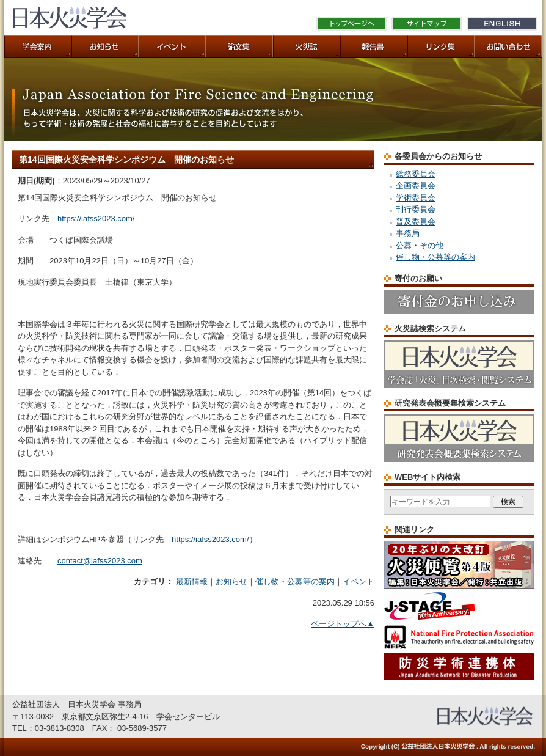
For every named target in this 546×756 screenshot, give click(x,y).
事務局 (408, 233)
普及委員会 (416, 222)
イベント (359, 582)
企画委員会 (416, 185)
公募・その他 (420, 245)
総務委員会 (416, 174)
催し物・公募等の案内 (295, 582)
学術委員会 (416, 198)
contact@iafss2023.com (100, 561)
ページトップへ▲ (343, 624)
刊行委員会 (416, 209)
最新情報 (192, 582)
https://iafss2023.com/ (96, 218)
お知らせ (231, 582)
